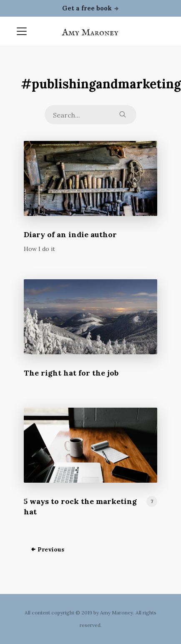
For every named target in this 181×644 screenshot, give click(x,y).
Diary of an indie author (70, 234)
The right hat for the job (71, 373)
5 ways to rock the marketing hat (80, 506)
